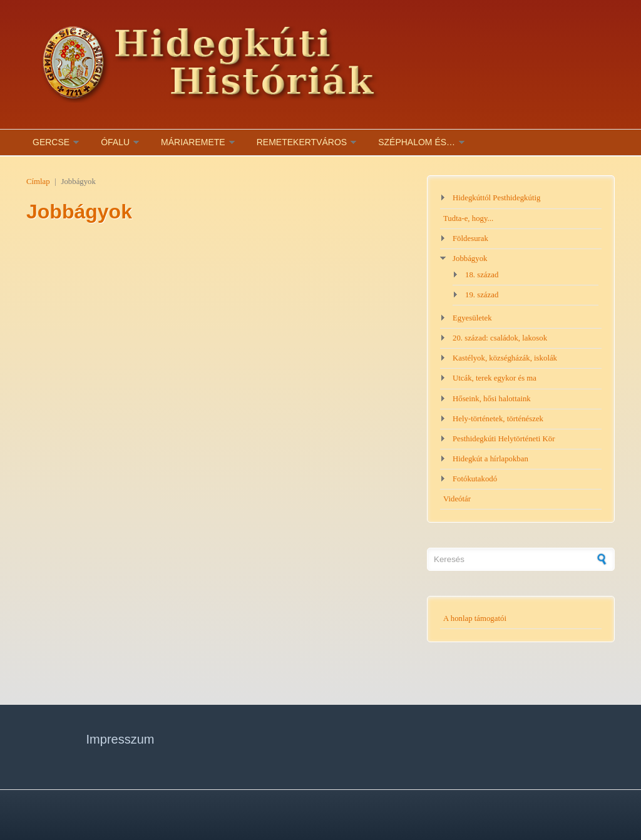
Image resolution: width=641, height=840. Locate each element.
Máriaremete (193, 142)
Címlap (38, 182)
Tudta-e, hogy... (468, 218)
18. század (482, 275)
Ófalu (115, 142)
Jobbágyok (470, 259)
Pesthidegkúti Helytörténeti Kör (504, 439)
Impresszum (121, 739)
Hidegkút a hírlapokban (490, 459)
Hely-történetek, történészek (498, 419)
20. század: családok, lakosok (500, 338)
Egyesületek (472, 318)
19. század (482, 295)
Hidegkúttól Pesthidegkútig (496, 198)
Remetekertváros (302, 142)
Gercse (51, 142)
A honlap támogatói (475, 618)
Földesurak (470, 238)
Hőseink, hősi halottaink (492, 399)
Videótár (457, 499)
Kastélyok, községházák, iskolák (505, 358)
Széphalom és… (417, 142)
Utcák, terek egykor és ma (495, 378)
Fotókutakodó (475, 479)
